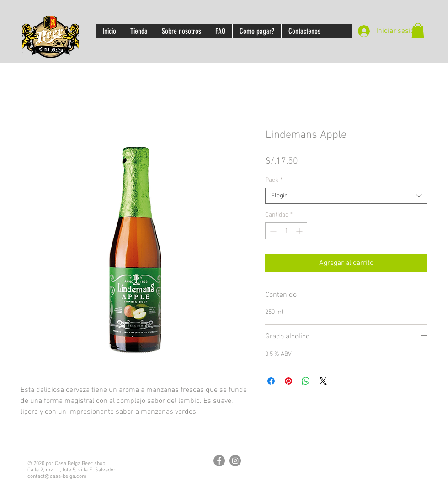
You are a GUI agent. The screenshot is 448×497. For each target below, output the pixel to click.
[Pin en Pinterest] (288, 381)
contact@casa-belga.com (57, 476)
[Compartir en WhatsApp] (306, 381)
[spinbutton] (286, 231)
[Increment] (300, 231)
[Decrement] (272, 231)
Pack (274, 180)
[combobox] (346, 196)
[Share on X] (323, 381)
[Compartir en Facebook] (271, 381)
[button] (418, 30)
